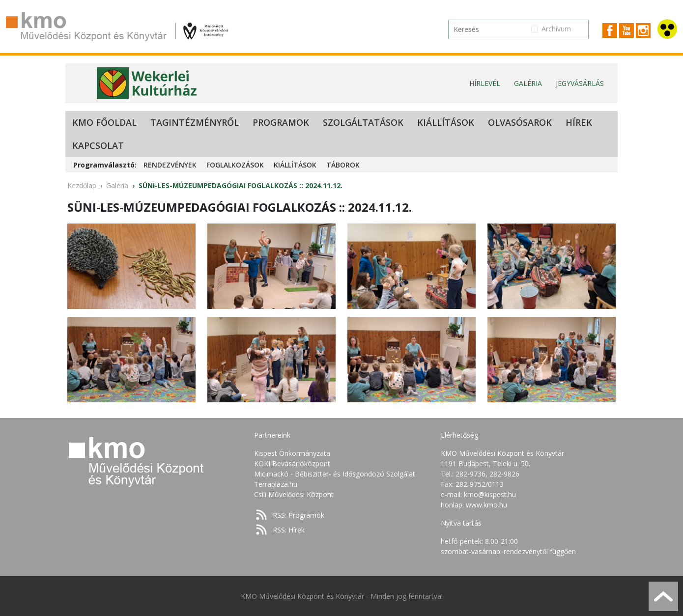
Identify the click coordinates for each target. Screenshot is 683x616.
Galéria (528, 83)
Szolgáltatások (363, 122)
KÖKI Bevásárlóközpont (292, 463)
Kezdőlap (82, 185)
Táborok (343, 165)
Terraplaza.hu (276, 484)
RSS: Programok (299, 515)
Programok (281, 122)
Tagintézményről (195, 122)
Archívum (556, 29)
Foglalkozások (235, 165)
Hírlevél (485, 83)
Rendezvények (170, 165)
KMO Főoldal (104, 122)
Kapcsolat (98, 145)
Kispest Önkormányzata (292, 453)
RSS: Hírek (289, 530)
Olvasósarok (520, 122)
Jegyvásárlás (580, 83)
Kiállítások (446, 122)
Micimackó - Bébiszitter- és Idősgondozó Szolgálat (335, 474)
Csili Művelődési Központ (294, 494)
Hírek (579, 122)
